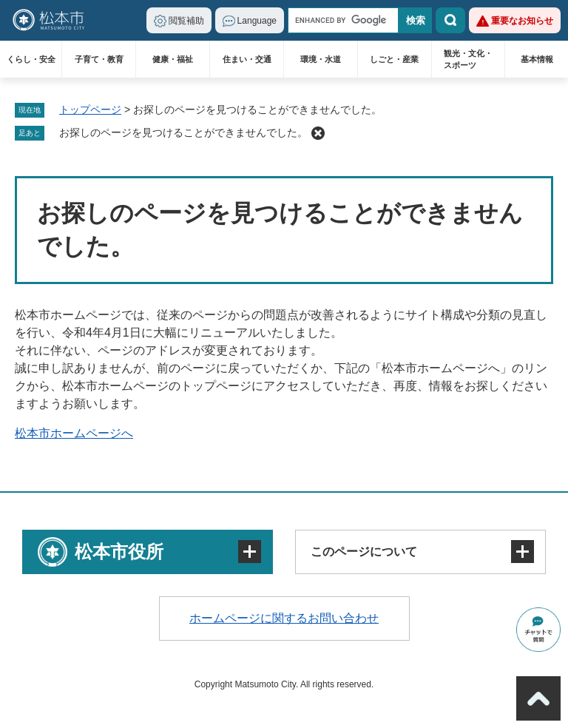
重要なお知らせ (522, 21)
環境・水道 (321, 59)
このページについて (364, 552)
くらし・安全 (31, 59)
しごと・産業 (394, 59)
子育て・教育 (99, 59)
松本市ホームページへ (74, 433)
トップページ (90, 109)
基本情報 (537, 59)
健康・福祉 (173, 59)
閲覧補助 (186, 21)
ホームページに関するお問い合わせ (284, 618)
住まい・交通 (247, 59)
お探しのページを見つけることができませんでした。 (183, 132)
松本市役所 (119, 552)
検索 (450, 20)
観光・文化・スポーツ (468, 59)
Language (257, 21)
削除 (318, 133)
